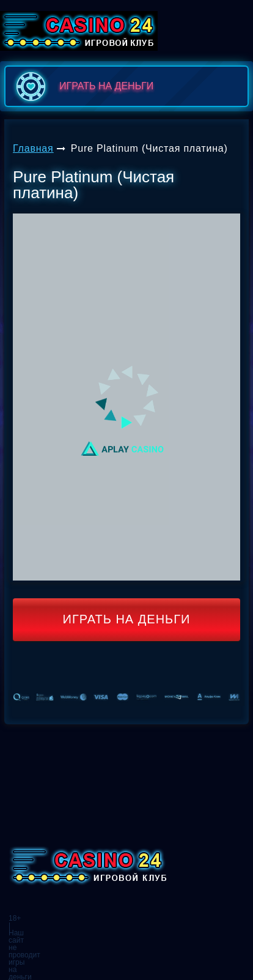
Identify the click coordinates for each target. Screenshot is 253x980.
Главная (33, 148)
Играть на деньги (127, 619)
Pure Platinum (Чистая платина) (149, 148)
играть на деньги (82, 86)
